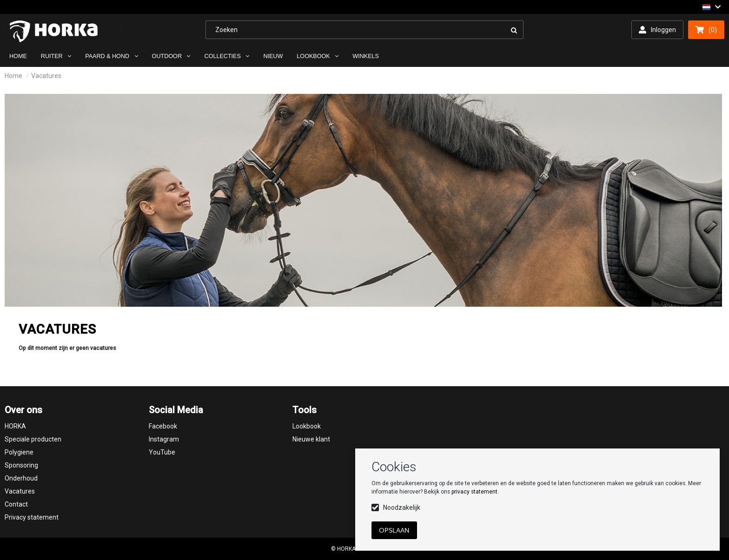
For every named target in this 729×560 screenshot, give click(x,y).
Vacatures (46, 76)
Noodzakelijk (402, 507)
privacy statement (474, 492)
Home (13, 76)
